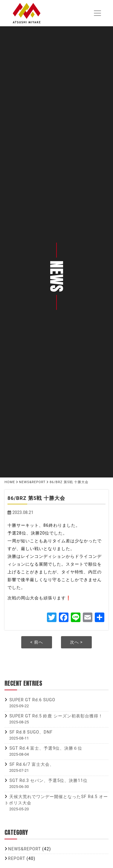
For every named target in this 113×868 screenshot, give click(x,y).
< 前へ (37, 642)
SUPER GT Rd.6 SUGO (32, 700)
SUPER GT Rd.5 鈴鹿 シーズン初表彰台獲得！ (56, 716)
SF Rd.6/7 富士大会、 (32, 764)
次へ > (76, 642)
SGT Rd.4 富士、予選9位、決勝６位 (46, 748)
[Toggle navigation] (97, 13)
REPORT (17, 858)
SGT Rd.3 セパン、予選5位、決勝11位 (48, 780)
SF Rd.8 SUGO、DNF (31, 732)
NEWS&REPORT (25, 849)
